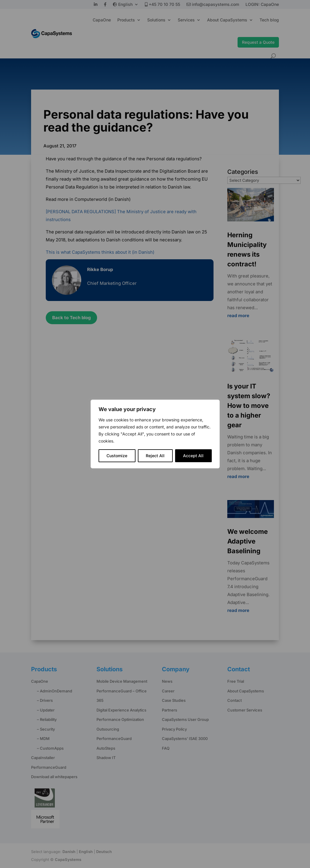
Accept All (193, 456)
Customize (117, 456)
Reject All (155, 456)
